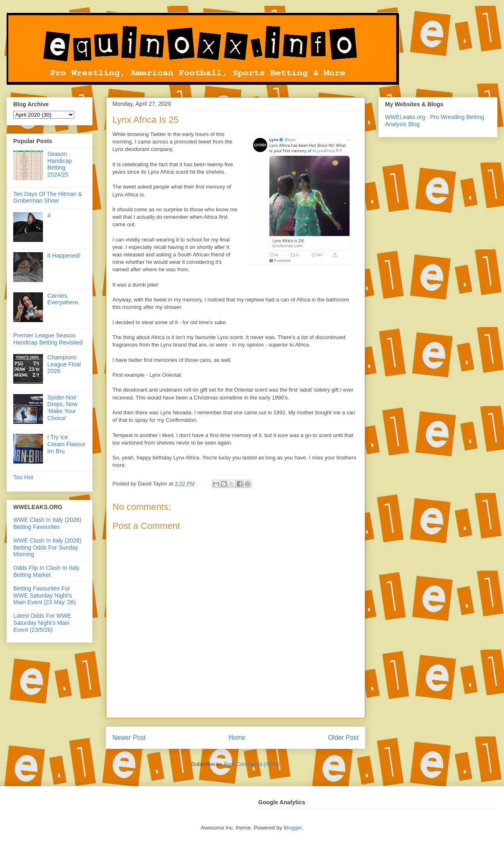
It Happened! (64, 256)
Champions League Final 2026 (64, 364)
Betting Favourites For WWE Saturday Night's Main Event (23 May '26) (44, 595)
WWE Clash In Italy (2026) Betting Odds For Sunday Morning (47, 548)
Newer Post (129, 738)
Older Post (343, 738)
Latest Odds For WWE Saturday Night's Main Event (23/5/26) (42, 623)
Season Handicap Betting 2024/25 (60, 164)
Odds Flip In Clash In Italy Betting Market (46, 571)
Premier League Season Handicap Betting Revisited (48, 339)
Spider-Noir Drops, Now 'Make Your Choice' (63, 408)
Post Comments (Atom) (252, 764)
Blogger (292, 828)
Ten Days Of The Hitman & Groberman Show (48, 197)
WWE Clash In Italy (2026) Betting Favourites (47, 523)
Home (237, 738)
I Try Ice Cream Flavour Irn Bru (67, 444)
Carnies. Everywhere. (64, 299)
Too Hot (23, 477)
